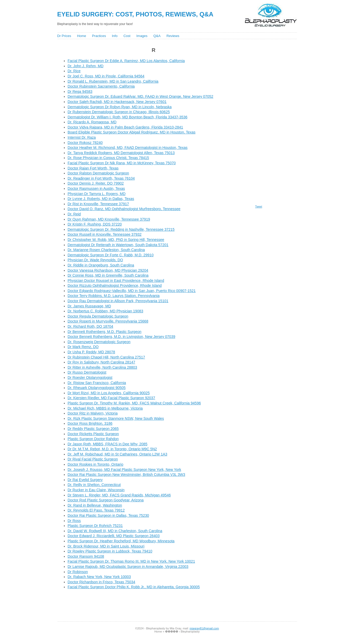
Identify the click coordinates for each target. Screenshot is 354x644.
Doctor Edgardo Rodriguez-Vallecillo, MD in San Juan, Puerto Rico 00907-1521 (132, 291)
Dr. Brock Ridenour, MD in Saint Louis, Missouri (106, 546)
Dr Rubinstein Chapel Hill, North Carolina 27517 (106, 357)
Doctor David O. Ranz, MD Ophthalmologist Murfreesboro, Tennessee (124, 209)
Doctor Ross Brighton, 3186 (90, 423)
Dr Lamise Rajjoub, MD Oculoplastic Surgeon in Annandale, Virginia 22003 (128, 567)
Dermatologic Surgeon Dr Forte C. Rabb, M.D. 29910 (111, 255)
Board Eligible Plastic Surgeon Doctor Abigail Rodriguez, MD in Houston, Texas (132, 132)
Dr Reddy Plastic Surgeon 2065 (93, 429)
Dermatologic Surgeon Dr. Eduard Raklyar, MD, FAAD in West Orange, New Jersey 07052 (141, 96)
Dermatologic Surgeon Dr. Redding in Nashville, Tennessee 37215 (121, 229)
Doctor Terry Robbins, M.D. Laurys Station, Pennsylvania (114, 296)
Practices (99, 36)
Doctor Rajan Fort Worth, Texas (93, 168)
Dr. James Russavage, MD (89, 306)
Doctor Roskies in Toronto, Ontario (96, 464)
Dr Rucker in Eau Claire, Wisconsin (96, 490)
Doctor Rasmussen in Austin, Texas (96, 189)
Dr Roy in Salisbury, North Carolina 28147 (102, 362)
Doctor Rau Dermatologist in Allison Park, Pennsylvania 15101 (118, 301)
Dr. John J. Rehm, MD (86, 66)
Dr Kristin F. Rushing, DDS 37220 (95, 224)
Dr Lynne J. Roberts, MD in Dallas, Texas (101, 199)
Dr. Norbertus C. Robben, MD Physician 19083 (105, 311)
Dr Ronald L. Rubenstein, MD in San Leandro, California (113, 81)
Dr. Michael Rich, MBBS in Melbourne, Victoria (105, 408)
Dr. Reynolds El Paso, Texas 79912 (96, 510)
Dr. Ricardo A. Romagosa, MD (92, 122)
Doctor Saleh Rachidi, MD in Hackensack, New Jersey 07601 (117, 102)
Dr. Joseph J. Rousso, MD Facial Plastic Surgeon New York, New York (125, 470)
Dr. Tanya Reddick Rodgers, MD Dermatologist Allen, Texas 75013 (121, 153)
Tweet (259, 207)
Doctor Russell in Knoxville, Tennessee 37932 (105, 234)
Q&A (157, 36)
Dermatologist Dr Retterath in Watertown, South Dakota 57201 (118, 245)
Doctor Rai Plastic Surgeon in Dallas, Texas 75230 (108, 515)
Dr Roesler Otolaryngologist (90, 378)
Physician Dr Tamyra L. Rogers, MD (97, 194)
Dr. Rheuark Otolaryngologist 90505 (97, 388)
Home (82, 36)
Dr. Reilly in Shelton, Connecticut (94, 485)
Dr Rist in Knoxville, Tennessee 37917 (98, 204)
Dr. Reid (74, 214)
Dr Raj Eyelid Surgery (85, 480)
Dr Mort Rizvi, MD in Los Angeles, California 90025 (109, 393)
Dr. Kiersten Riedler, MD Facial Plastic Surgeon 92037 (111, 398)
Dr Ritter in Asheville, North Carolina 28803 (103, 367)
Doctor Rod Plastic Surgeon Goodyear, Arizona (106, 500)
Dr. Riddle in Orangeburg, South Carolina (101, 265)
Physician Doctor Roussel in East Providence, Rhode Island (116, 281)
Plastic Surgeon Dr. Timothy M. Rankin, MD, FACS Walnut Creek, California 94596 (134, 403)
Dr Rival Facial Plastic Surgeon (93, 459)
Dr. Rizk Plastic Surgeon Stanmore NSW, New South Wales (116, 418)
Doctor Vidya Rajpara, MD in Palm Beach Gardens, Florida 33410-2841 (125, 127)
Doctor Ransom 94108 (86, 556)
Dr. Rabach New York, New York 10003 (99, 577)
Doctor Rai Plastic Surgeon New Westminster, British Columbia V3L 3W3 (126, 475)
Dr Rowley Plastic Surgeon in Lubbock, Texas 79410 (110, 551)
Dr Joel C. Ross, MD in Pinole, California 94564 (106, 76)
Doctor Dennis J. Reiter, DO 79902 (96, 183)
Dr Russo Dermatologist (87, 372)
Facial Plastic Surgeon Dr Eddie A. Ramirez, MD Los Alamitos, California (126, 61)
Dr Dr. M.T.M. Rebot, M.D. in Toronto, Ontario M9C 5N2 (112, 449)
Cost (127, 36)
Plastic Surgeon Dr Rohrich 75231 (95, 526)
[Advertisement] (154, 607)
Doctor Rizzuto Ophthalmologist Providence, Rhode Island (115, 285)
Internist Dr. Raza (82, 137)
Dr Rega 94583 (80, 92)
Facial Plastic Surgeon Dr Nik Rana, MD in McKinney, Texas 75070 (122, 163)
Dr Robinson (78, 572)
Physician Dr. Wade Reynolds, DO (95, 260)
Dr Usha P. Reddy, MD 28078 (91, 352)
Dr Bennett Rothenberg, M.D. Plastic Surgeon (105, 332)
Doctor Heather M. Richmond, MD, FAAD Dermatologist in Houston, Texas (128, 148)
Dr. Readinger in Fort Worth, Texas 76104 (101, 178)
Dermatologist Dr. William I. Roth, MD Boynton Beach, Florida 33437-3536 (128, 117)
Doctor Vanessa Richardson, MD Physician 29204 (108, 270)
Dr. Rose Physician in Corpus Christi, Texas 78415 (108, 158)
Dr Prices (64, 36)
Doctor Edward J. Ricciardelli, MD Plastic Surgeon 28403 (114, 536)
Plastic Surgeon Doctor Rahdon (93, 439)
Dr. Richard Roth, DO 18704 (91, 326)
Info (115, 36)
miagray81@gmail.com (204, 628)
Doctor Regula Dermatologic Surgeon (98, 316)
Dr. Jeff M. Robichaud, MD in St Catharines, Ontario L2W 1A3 (118, 454)
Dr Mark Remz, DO (83, 347)
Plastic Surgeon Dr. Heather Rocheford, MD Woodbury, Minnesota (121, 541)
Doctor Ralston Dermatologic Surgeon (98, 173)
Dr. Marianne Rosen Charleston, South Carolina (106, 250)
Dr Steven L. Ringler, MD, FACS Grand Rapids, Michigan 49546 (119, 495)
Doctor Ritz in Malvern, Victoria (93, 413)
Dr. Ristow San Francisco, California (97, 383)
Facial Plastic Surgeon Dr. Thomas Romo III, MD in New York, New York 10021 (131, 561)
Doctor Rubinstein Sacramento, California (101, 86)
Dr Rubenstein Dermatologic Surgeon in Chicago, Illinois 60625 (119, 112)
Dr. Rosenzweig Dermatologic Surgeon (99, 342)
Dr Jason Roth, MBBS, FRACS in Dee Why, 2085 (108, 444)
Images (142, 36)
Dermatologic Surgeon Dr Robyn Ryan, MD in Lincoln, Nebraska (120, 107)
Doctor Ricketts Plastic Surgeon (93, 434)
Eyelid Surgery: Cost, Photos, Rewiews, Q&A (135, 14)
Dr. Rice (74, 71)
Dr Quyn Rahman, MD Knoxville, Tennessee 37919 (109, 219)
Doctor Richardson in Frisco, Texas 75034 (102, 582)
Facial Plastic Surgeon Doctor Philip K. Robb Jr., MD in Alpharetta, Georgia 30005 (134, 587)
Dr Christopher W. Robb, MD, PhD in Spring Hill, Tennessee (116, 240)
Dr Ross (74, 521)
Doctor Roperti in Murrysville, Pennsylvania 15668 (108, 321)
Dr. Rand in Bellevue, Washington (95, 505)
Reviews (173, 36)
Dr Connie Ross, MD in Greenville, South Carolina (108, 275)
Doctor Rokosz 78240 (85, 143)
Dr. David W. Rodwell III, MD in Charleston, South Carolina (115, 531)
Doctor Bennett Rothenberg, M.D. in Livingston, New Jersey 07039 (122, 337)
